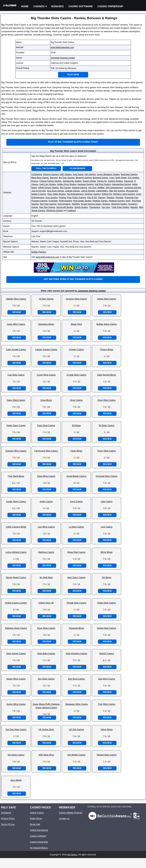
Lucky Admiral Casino (16, 552)
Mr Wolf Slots (46, 577)
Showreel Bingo (76, 628)
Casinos (39, 6)
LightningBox (102, 191)
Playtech (110, 198)
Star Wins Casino (107, 679)
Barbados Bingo (46, 324)
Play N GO (92, 198)
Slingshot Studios (119, 204)
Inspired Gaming (79, 188)
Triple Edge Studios (120, 207)
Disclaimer (6, 813)
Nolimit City (107, 194)
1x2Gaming (37, 174)
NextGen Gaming (93, 194)
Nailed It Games (39, 194)
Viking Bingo (107, 729)
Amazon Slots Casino (76, 299)
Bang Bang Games (40, 178)
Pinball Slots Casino (76, 603)
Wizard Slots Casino (107, 755)
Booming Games (100, 178)
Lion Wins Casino (46, 527)
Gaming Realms (115, 181)
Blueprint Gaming (84, 178)
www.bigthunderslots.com (62, 47)
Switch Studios (81, 207)
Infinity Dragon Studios (48, 188)
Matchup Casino (46, 552)
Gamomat (129, 181)
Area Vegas (78, 174)
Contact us (64, 818)
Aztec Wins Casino (16, 324)
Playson (102, 198)
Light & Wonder (88, 191)
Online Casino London (16, 603)
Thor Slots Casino (107, 704)
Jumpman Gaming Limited (63, 58)
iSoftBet (101, 188)
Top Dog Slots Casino (16, 729)
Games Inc (102, 181)
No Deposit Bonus (39, 848)
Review (17, 312)
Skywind (106, 204)
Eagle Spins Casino (16, 425)
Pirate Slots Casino (107, 603)
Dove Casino (76, 400)
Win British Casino (76, 755)
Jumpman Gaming (133, 188)
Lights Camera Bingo (16, 527)
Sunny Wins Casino (16, 704)
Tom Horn (106, 207)
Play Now (73, 75)
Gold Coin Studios (48, 184)
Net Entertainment (75, 194)
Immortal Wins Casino (107, 476)
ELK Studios (133, 178)
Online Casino (37, 813)
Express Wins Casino (16, 451)
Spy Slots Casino (46, 679)
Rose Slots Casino (46, 628)
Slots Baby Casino (46, 653)
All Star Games (46, 299)
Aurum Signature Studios (108, 174)
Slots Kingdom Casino (76, 653)
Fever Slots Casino (107, 451)
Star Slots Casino (76, 679)
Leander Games (72, 191)
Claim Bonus (77, 168)
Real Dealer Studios (82, 201)
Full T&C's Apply (46, 168)
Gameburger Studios (72, 181)
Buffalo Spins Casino (107, 324)
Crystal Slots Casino (76, 375)
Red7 (128, 201)
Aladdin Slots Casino (16, 299)
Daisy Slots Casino (16, 400)
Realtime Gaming (117, 201)
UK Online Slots (46, 729)
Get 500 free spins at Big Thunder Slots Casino (73, 279)
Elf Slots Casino (107, 425)
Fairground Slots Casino (46, 451)
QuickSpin (53, 201)
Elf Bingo (76, 425)
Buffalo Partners (39, 252)
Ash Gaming (90, 174)
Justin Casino (46, 501)
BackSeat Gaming (129, 174)
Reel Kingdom (64, 204)
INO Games (65, 188)
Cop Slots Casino (16, 375)
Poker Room (36, 818)
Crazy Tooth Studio (118, 178)
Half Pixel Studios (103, 184)
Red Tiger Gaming (48, 204)
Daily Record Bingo (107, 375)
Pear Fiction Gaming (77, 198)
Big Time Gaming (67, 178)
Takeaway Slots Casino (76, 704)
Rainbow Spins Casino (16, 628)
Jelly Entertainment (114, 188)
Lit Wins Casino (76, 527)
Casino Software (81, 6)
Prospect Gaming (39, 201)
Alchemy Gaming (51, 174)
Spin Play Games (47, 207)
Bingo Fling (76, 324)
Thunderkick (94, 207)
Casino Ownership (110, 6)
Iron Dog (92, 188)
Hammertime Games (122, 184)
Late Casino (107, 501)
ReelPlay (76, 204)
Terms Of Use (8, 824)
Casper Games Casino (46, 349)
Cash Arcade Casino (16, 349)
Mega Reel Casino (76, 552)
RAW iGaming (66, 201)
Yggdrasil (72, 211)
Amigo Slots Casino (107, 299)
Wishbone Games (54, 211)
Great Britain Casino (76, 476)
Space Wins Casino (16, 679)
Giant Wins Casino (46, 476)
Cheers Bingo (107, 349)
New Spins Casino (76, 577)
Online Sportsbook (39, 830)
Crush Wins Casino (46, 375)
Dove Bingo (46, 400)
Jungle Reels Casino (16, 501)
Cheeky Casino (76, 349)
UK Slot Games (76, 729)
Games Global (89, 181)
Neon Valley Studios (57, 194)
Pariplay (62, 198)
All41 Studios (66, 174)
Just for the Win (39, 191)
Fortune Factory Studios (50, 181)
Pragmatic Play (131, 198)
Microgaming (132, 191)
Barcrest (54, 178)
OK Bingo (107, 577)
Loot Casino (107, 527)
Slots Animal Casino (16, 653)
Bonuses (58, 6)
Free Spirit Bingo (16, 476)
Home (25, 6)
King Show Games (55, 191)
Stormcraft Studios (65, 207)
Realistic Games (100, 201)
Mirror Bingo (107, 552)
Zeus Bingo (16, 780)
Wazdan (134, 207)
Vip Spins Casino (16, 755)
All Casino (72, 855)
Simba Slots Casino (107, 628)
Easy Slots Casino (46, 425)
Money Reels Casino (16, 577)
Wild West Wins (46, 755)
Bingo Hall (35, 824)
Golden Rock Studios (67, 184)
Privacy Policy (8, 818)
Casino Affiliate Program (71, 813)
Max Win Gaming (117, 191)
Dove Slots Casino (107, 400)
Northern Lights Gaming (124, 194)
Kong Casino (76, 501)
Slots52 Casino (107, 653)
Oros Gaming (52, 198)
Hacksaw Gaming (85, 184)
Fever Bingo (76, 451)
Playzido (119, 198)
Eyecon (35, 181)
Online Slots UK (46, 603)
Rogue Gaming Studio (91, 204)
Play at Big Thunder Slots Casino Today (73, 142)
